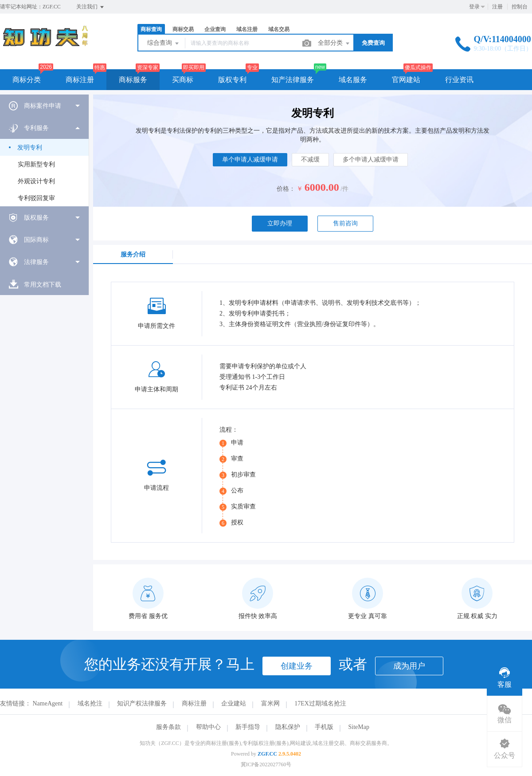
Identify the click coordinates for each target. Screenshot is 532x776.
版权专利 (232, 80)
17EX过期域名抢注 (320, 703)
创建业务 (297, 666)
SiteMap (359, 727)
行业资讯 (459, 80)
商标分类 (27, 80)
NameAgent (48, 703)
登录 (474, 7)
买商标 (183, 80)
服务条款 (168, 727)
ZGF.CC (267, 754)
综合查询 (164, 43)
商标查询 (151, 29)
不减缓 (310, 160)
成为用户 (409, 666)
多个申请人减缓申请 (371, 160)
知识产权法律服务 (142, 703)
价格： (286, 189)
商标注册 (80, 80)
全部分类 (334, 43)
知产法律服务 (293, 80)
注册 (497, 7)
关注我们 (91, 7)
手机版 (324, 727)
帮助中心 (208, 727)
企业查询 (215, 29)
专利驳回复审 (36, 198)
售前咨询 (345, 223)
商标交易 (183, 29)
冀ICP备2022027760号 (266, 764)
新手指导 (248, 727)
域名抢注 (90, 703)
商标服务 (133, 80)
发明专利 (30, 148)
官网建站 (406, 80)
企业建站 (234, 703)
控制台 (520, 7)
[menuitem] (44, 106)
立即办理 (280, 223)
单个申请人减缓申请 (250, 160)
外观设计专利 (36, 181)
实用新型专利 (36, 164)
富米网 (270, 703)
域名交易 (279, 29)
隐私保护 (288, 727)
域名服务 (353, 80)
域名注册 (247, 29)
